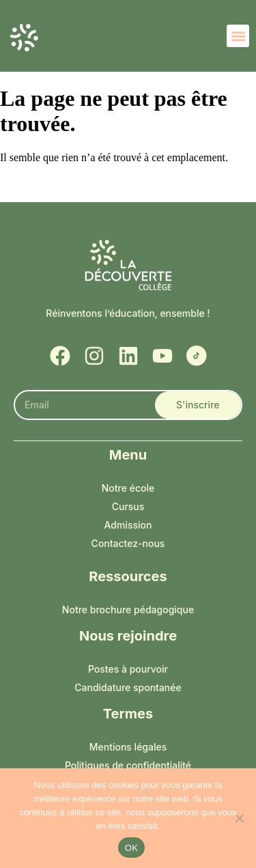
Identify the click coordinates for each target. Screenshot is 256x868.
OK (131, 848)
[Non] (239, 818)
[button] (238, 36)
